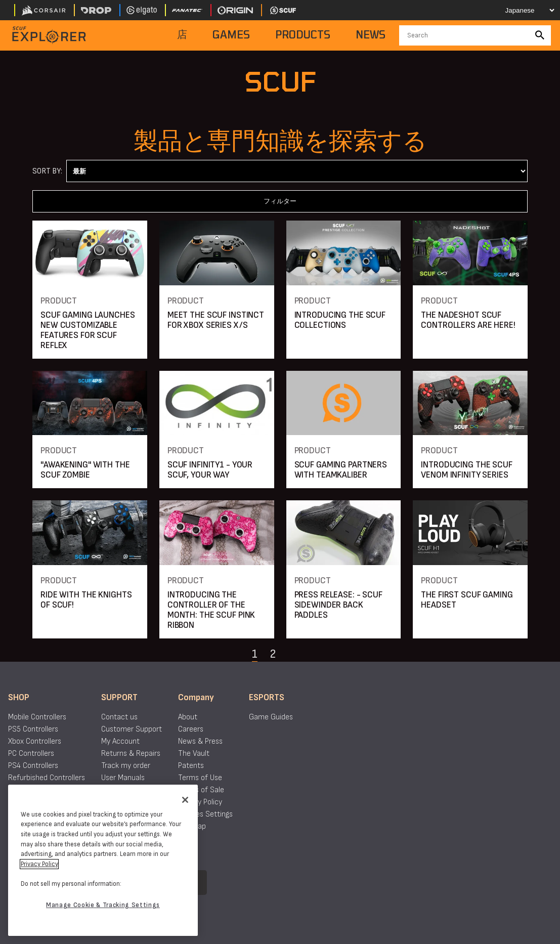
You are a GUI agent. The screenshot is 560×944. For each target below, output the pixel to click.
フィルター (280, 201)
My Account (120, 741)
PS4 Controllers (33, 766)
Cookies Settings (205, 814)
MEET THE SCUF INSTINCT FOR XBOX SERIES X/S (216, 320)
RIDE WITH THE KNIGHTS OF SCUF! (86, 600)
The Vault (194, 754)
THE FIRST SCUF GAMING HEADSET (467, 600)
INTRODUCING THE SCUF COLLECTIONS (340, 320)
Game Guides (271, 717)
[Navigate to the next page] (298, 654)
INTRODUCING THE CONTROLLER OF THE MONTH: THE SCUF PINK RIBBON (211, 610)
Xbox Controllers (35, 741)
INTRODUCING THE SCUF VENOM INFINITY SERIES (467, 470)
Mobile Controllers (37, 717)
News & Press (200, 741)
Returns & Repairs (131, 754)
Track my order (126, 766)
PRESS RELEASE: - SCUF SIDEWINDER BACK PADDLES (338, 605)
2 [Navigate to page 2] (273, 654)
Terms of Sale (201, 790)
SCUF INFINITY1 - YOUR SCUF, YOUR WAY (210, 470)
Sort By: (47, 171)
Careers (191, 729)
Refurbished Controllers (47, 778)
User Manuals (123, 778)
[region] (103, 860)
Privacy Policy (200, 802)
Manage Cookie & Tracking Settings (103, 905)
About (188, 717)
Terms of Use (200, 778)
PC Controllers (31, 754)
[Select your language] (523, 10)
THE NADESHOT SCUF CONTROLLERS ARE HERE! (468, 320)
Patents (191, 766)
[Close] (185, 800)
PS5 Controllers (33, 729)
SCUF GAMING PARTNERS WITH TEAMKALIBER (341, 470)
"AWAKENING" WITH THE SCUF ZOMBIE (85, 470)
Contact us (119, 717)
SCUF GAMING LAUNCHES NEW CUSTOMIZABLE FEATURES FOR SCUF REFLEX (88, 330)
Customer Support (132, 729)
